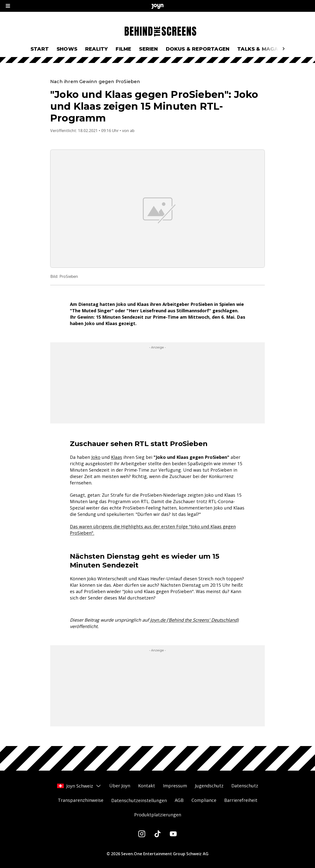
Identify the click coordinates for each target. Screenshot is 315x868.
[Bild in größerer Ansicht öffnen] (157, 209)
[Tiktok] (157, 834)
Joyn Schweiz (79, 786)
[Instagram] (142, 834)
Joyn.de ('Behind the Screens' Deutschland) (194, 620)
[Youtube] (173, 834)
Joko (96, 457)
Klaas (117, 457)
